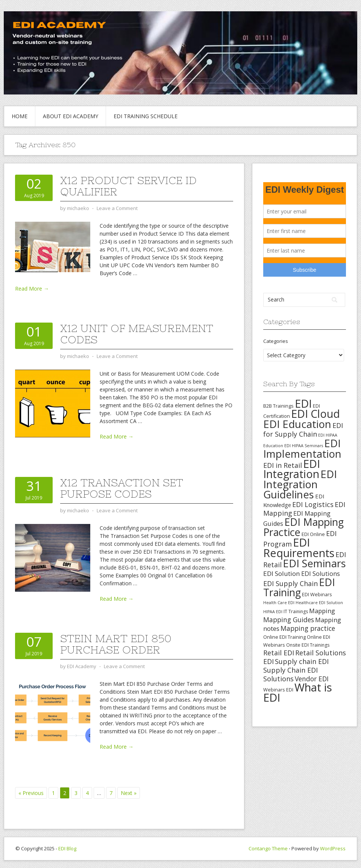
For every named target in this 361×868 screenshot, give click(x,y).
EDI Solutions (321, 574)
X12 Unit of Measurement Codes (137, 334)
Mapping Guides (289, 620)
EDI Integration (292, 469)
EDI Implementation (302, 448)
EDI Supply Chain (290, 583)
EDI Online (313, 534)
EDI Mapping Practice (303, 527)
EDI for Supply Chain (303, 430)
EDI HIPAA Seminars (304, 446)
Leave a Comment (117, 208)
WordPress (333, 848)
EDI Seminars (314, 563)
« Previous (31, 793)
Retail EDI (279, 653)
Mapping (322, 611)
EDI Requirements (299, 547)
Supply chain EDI (302, 661)
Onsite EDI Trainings (308, 645)
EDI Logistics (313, 504)
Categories (276, 341)
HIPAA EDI (273, 612)
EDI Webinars (317, 594)
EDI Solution (282, 573)
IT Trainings (296, 611)
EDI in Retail (283, 465)
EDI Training (299, 587)
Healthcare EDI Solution (319, 603)
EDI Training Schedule (146, 116)
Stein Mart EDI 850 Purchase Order (116, 644)
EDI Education (297, 424)
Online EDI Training (284, 637)
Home (20, 116)
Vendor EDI (312, 679)
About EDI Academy (71, 116)
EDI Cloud (315, 414)
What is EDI (298, 692)
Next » (129, 793)
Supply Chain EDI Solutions (290, 674)
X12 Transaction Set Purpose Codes (122, 488)
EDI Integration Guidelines (300, 484)
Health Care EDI (279, 603)
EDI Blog (67, 848)
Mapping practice (308, 628)
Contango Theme (268, 848)
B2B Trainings (278, 406)
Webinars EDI (278, 690)
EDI (303, 403)
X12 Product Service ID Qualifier (128, 186)
